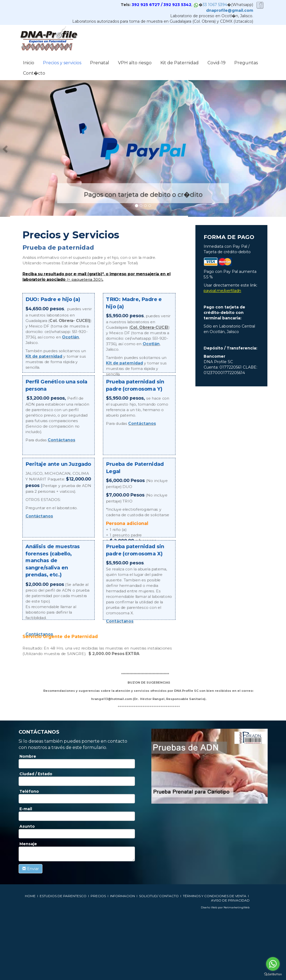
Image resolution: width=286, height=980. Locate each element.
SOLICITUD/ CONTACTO (159, 896)
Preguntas (246, 63)
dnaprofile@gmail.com (230, 10)
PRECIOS (98, 896)
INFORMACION (123, 896)
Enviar (31, 869)
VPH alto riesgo (135, 63)
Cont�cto (34, 73)
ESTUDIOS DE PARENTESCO (63, 896)
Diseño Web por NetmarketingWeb (225, 907)
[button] (6, 148)
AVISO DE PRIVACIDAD (230, 900)
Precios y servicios (62, 63)
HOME (30, 896)
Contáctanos (62, 440)
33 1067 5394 (215, 5)
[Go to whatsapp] (273, 964)
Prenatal (100, 63)
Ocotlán (71, 337)
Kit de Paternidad (180, 63)
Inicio (29, 63)
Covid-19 (216, 63)
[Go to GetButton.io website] (273, 974)
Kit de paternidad (44, 357)
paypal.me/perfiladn (222, 291)
